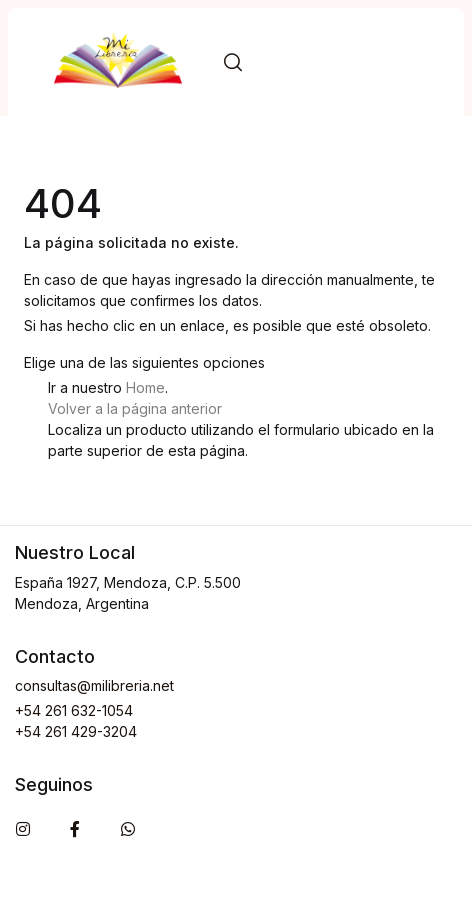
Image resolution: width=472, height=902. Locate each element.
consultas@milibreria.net (94, 685)
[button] (233, 62)
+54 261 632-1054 (74, 710)
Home (145, 387)
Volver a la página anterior (135, 408)
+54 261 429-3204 (76, 731)
